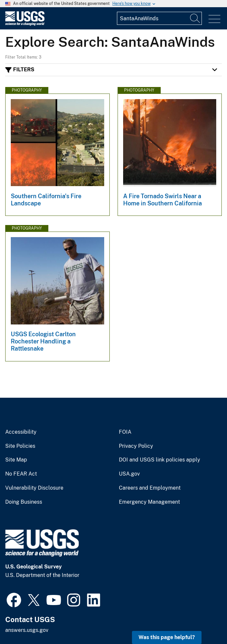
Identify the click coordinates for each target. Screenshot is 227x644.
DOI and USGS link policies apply (160, 460)
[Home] (25, 24)
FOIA (125, 432)
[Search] (195, 18)
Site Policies (20, 446)
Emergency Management (149, 502)
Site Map (16, 460)
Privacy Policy (136, 446)
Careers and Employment (150, 488)
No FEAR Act (21, 474)
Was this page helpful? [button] (167, 637)
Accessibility (21, 432)
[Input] (159, 18)
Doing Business (24, 502)
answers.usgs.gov (27, 630)
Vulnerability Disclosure (34, 488)
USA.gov (129, 474)
